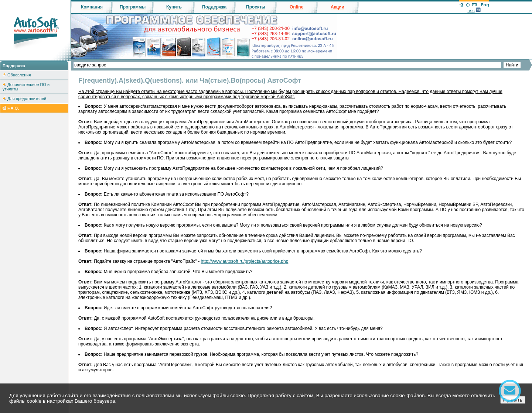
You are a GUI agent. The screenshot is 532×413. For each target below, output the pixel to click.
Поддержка (214, 7)
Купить (174, 7)
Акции (337, 7)
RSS (471, 11)
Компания (92, 7)
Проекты (256, 7)
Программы (133, 7)
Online (296, 7)
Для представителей (27, 99)
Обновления (19, 75)
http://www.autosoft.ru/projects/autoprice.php (245, 261)
